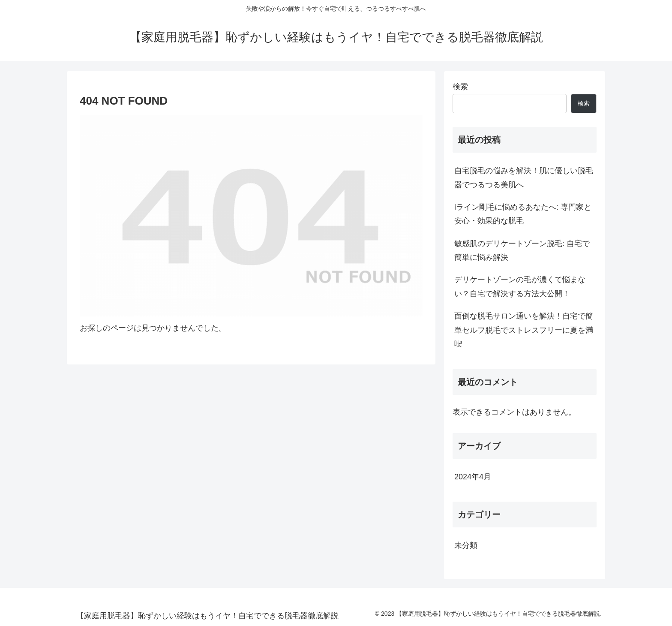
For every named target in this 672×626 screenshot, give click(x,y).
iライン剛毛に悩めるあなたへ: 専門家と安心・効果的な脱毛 (523, 214)
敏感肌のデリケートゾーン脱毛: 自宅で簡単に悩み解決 (522, 250)
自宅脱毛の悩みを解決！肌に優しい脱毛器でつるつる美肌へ (524, 178)
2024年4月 (473, 477)
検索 (460, 87)
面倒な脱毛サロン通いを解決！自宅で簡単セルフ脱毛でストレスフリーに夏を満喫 (524, 330)
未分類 (466, 545)
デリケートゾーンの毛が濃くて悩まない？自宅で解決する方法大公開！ (520, 286)
